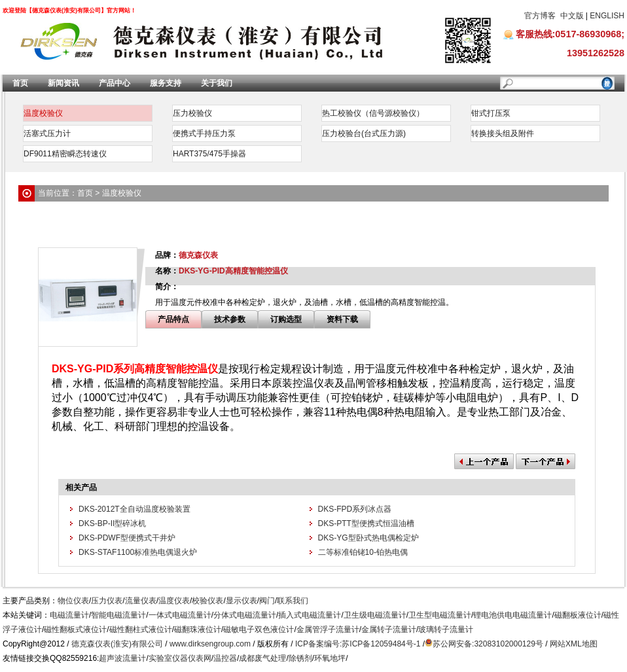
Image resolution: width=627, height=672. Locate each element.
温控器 (225, 658)
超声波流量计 (122, 658)
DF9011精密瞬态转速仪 (65, 154)
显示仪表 (242, 601)
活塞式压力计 (47, 133)
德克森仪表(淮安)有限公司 (117, 644)
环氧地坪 (330, 658)
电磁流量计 (69, 615)
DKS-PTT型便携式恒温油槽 (366, 523)
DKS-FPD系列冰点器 (355, 509)
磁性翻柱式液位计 (141, 629)
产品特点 (173, 319)
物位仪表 (73, 601)
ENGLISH (607, 16)
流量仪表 (141, 601)
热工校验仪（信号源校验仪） (373, 113)
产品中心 (115, 83)
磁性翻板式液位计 (75, 629)
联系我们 (293, 601)
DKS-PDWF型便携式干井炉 (127, 538)
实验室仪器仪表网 (180, 658)
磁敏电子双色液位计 (259, 629)
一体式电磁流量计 (180, 615)
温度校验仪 (43, 113)
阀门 (267, 601)
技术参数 (230, 319)
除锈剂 (300, 658)
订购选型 (286, 319)
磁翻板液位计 (578, 615)
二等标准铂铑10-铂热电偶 (363, 552)
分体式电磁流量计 (245, 615)
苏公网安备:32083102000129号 (488, 644)
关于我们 (217, 83)
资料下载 (342, 319)
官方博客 (540, 16)
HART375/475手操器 (209, 154)
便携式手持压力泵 (204, 133)
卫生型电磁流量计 (440, 615)
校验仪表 (207, 601)
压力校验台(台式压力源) (364, 133)
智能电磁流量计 (118, 615)
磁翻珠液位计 (198, 629)
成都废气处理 (262, 658)
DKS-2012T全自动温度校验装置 (134, 509)
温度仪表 (174, 601)
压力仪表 (107, 601)
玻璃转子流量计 (446, 629)
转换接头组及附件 (503, 133)
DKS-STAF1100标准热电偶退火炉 (138, 552)
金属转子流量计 (389, 629)
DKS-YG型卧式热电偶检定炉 (368, 538)
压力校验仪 (192, 113)
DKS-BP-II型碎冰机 (112, 523)
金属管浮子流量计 (328, 629)
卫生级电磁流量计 (375, 615)
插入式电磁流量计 (310, 615)
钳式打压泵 (491, 113)
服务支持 (166, 83)
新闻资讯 (63, 83)
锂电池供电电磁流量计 (512, 615)
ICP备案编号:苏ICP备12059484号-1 (358, 644)
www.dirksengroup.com (210, 644)
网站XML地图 (574, 644)
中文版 (572, 16)
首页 (20, 83)
